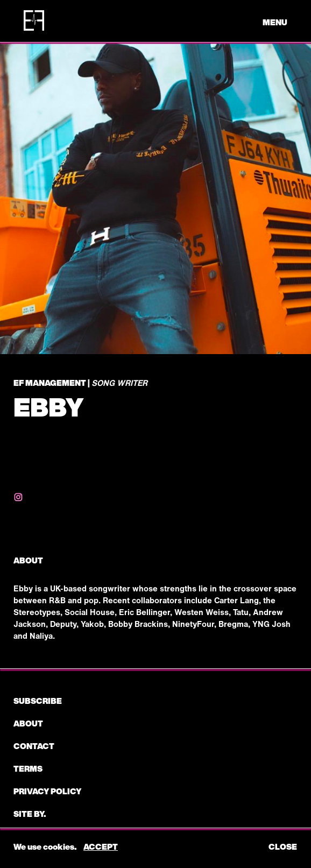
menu (275, 22)
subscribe (38, 701)
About (28, 723)
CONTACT (34, 746)
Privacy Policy (47, 791)
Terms (28, 768)
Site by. (30, 814)
